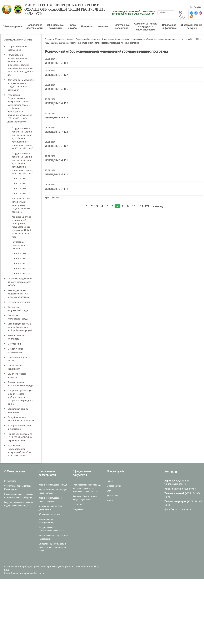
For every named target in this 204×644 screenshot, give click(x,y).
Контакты (103, 27)
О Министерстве (12, 27)
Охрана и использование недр (53, 485)
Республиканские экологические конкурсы (21, 419)
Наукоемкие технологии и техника (18, 245)
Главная (49, 39)
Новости (111, 481)
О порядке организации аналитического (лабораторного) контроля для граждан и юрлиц (20, 397)
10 (134, 206)
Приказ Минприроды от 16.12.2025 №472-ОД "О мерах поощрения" (20, 437)
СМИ (109, 491)
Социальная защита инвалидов (18, 411)
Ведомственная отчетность (16, 337)
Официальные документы (55, 27)
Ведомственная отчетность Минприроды (20, 384)
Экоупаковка (14, 344)
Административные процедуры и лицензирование (146, 27)
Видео (110, 500)
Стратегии (77, 504)
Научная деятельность (19, 302)
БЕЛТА (41, 573)
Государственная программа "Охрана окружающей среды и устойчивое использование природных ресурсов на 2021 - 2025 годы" (22, 138)
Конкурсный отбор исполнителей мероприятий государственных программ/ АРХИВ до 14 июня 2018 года (21, 227)
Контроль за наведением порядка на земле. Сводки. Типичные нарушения (21, 85)
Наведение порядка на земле (19, 359)
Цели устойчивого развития (17, 376)
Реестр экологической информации (19, 427)
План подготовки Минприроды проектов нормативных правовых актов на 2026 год (87, 488)
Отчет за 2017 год (21, 183)
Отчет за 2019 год (21, 193)
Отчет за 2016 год (21, 178)
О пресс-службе (114, 486)
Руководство (10, 481)
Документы (78, 509)
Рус (191, 7)
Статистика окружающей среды (18, 309)
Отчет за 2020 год (21, 264)
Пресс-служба (72, 27)
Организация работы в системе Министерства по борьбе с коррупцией (20, 327)
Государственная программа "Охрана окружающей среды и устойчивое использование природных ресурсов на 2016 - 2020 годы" (22, 163)
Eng (196, 7)
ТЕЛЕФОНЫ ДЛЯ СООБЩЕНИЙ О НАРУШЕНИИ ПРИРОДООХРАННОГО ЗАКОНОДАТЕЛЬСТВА (134, 13)
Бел (200, 7)
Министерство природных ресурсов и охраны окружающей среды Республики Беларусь (65, 9)
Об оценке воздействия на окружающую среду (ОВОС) (20, 282)
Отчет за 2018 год (21, 188)
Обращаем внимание (18, 40)
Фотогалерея (113, 496)
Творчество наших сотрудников (17, 48)
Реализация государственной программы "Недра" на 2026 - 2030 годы (19, 451)
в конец (158, 206)
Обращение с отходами (49, 514)
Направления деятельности (34, 27)
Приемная (87, 27)
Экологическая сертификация (15, 350)
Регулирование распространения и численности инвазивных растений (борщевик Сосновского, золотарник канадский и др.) (20, 65)
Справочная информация (169, 27)
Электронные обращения (122, 27)
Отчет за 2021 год (21, 269)
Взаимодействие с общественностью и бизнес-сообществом (18, 294)
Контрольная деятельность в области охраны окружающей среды (52, 547)
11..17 (144, 206)
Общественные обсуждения (15, 367)
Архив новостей (52, 198)
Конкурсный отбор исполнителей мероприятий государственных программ (21, 205)
